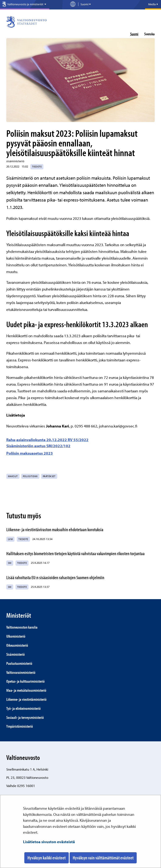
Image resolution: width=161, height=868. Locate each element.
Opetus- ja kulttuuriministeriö (25, 681)
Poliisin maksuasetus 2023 (30, 453)
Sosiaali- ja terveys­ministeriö (25, 717)
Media (153, 4)
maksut (13, 476)
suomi (134, 34)
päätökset (49, 476)
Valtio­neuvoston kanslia (22, 627)
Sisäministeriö (16, 654)
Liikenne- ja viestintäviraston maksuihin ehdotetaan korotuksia (55, 530)
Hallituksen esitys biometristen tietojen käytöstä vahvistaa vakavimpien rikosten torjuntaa (75, 553)
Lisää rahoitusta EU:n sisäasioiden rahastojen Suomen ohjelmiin (55, 577)
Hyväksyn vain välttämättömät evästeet (103, 858)
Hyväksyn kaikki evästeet (47, 858)
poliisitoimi (30, 476)
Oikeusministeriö (17, 645)
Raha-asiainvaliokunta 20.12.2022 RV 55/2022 (47, 440)
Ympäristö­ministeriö (20, 726)
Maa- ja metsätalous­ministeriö (26, 690)
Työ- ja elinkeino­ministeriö (23, 708)
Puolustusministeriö (19, 663)
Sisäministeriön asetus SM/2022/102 (38, 446)
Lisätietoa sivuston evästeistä (49, 842)
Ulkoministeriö (16, 636)
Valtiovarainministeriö (21, 672)
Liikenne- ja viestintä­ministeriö (26, 699)
